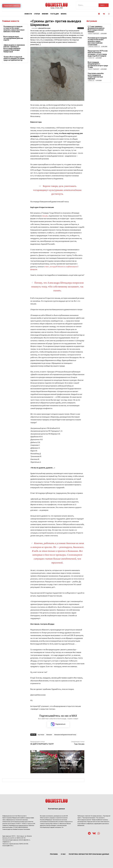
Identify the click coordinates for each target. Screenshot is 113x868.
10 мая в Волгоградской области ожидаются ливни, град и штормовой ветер (14, 58)
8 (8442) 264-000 (24, 844)
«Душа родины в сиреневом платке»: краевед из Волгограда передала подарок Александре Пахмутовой (14, 48)
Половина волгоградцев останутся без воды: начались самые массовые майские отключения (14, 29)
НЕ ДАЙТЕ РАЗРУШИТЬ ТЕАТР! (42, 744)
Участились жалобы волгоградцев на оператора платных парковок (96, 76)
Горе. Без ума (79, 744)
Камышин (49, 735)
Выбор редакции (94, 33)
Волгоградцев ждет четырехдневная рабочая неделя (13, 38)
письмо (45, 216)
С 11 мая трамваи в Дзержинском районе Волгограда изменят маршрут (96, 29)
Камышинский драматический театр (65, 735)
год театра (41, 735)
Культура (81, 28)
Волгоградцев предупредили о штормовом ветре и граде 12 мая (98, 65)
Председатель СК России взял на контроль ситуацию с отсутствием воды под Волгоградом (98, 53)
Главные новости (94, 46)
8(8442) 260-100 (21, 838)
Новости (91, 58)
